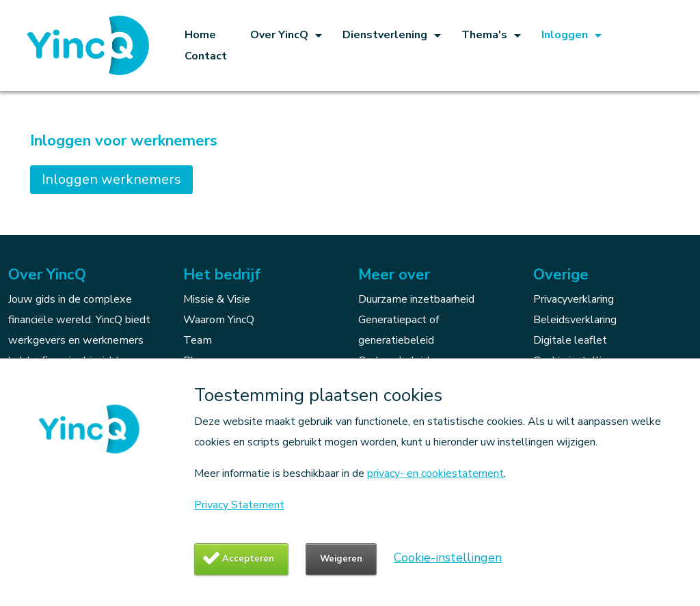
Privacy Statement (239, 505)
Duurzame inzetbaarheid (416, 299)
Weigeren (341, 559)
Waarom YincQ (219, 320)
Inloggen (565, 35)
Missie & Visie (217, 299)
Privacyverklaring (574, 299)
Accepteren (248, 559)
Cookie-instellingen (448, 557)
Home (200, 35)
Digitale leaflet (570, 340)
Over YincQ (279, 35)
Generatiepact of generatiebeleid (399, 330)
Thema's (484, 35)
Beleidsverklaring (575, 320)
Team (198, 340)
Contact (206, 56)
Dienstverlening (385, 35)
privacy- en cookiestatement (435, 473)
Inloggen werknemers (111, 179)
